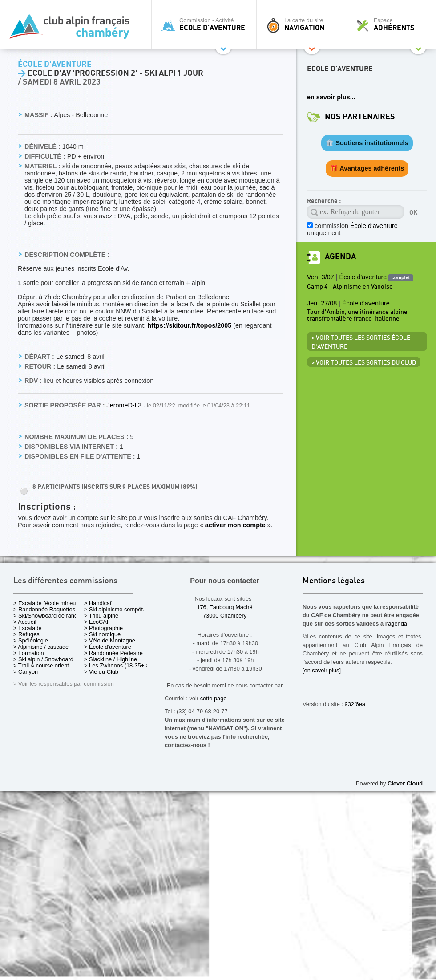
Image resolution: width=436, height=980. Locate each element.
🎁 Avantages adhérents (367, 168)
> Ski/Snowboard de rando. (48, 616)
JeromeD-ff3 (125, 405)
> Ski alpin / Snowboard (43, 659)
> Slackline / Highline (111, 659)
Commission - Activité (206, 24)
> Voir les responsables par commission (64, 684)
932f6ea (355, 704)
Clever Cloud (405, 783)
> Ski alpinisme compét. (114, 609)
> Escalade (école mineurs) (48, 603)
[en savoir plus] (322, 670)
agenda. (398, 624)
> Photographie (103, 628)
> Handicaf (98, 603)
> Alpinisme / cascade (41, 647)
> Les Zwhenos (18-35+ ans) (121, 665)
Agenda (340, 257)
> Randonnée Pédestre (113, 653)
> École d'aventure (108, 647)
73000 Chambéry (225, 616)
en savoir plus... (331, 97)
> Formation (29, 653)
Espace (393, 24)
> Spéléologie (31, 640)
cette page (214, 698)
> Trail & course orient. (42, 665)
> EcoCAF (97, 622)
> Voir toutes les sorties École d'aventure (361, 342)
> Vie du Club (101, 672)
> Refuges (26, 634)
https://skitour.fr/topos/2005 (189, 325)
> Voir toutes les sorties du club (364, 363)
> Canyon (26, 672)
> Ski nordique (102, 634)
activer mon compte (235, 525)
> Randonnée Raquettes (44, 609)
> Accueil (25, 622)
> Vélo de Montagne (110, 640)
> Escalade (28, 628)
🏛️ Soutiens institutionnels (367, 143)
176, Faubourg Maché (224, 607)
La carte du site (303, 24)
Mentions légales (334, 581)
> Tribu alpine (101, 616)
